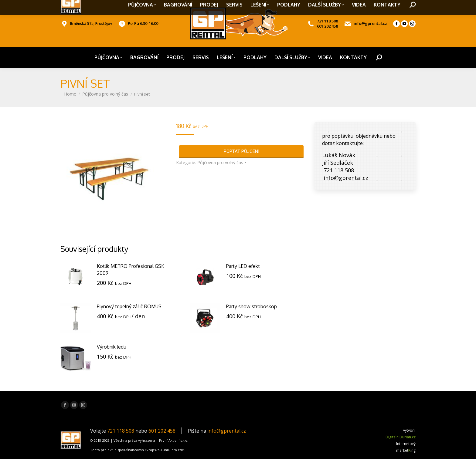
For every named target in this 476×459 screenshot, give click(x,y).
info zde (177, 450)
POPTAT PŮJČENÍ (241, 151)
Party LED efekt (243, 266)
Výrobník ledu (112, 347)
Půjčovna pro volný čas (220, 162)
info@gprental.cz (227, 431)
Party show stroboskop (252, 306)
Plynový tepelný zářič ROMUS (129, 306)
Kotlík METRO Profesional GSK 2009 (131, 270)
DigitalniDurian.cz (401, 437)
